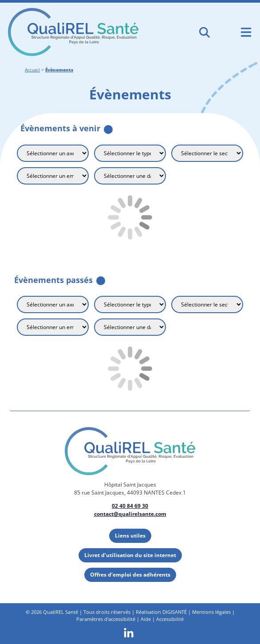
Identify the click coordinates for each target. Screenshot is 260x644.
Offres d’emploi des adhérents (130, 575)
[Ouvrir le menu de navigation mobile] (246, 32)
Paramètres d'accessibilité (106, 619)
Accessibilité (170, 619)
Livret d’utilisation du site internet (130, 555)
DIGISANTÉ (175, 612)
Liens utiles (130, 536)
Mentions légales (211, 612)
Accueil (32, 70)
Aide (146, 619)
